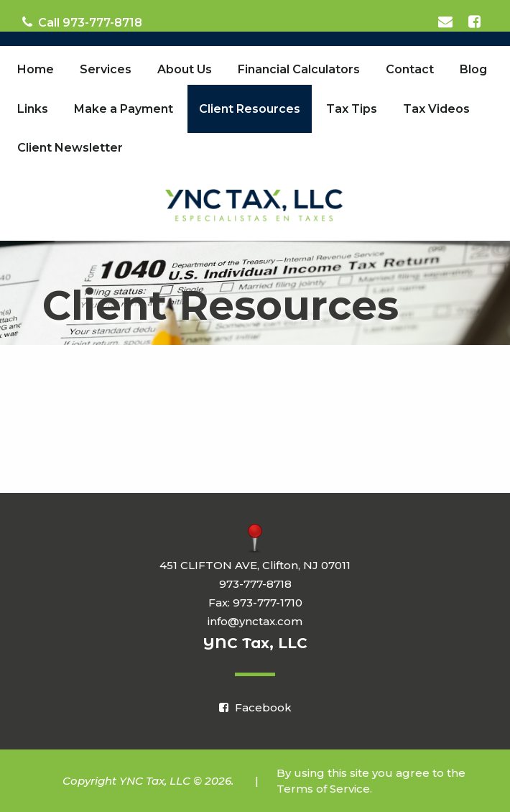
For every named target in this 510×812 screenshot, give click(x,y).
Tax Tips (352, 109)
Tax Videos (436, 109)
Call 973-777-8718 (82, 23)
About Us (185, 69)
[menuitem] (36, 70)
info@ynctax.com (255, 621)
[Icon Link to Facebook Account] (475, 22)
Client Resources (250, 109)
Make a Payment (124, 109)
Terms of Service (323, 789)
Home (36, 69)
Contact (410, 69)
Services (106, 69)
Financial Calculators (299, 69)
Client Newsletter (70, 148)
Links (33, 109)
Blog (473, 69)
